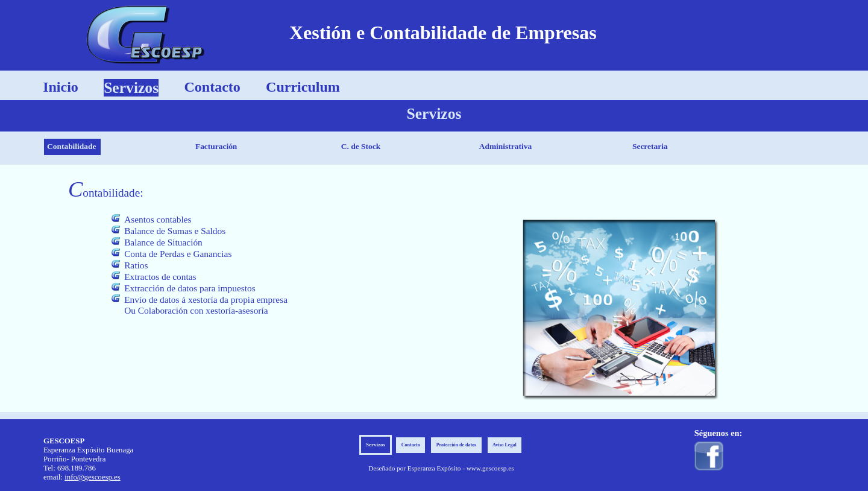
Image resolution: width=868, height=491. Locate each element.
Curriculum (303, 87)
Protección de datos (457, 445)
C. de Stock (361, 146)
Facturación (216, 146)
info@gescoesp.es (92, 477)
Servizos (131, 88)
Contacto (212, 87)
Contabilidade (71, 146)
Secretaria (650, 146)
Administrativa (505, 146)
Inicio (61, 87)
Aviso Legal (505, 445)
